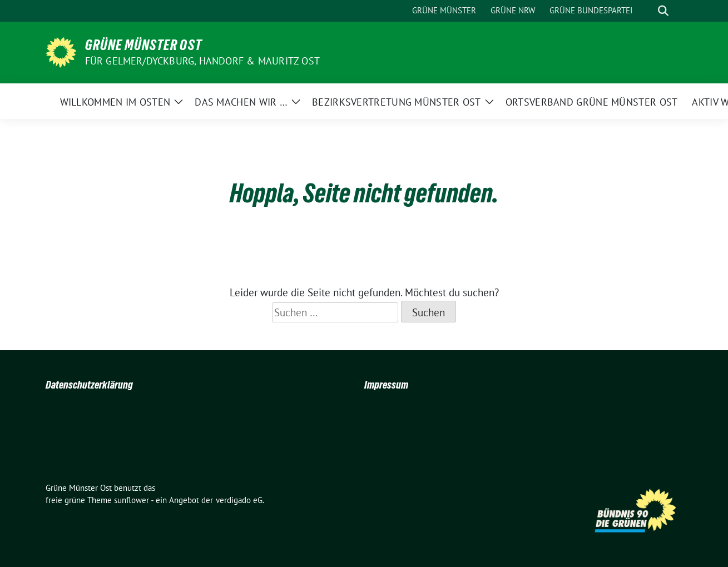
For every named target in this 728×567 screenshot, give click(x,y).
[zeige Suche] (663, 11)
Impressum (386, 385)
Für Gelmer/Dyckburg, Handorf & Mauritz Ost (202, 61)
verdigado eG (239, 500)
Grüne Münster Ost (143, 45)
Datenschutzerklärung (89, 385)
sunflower (132, 500)
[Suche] (647, 11)
